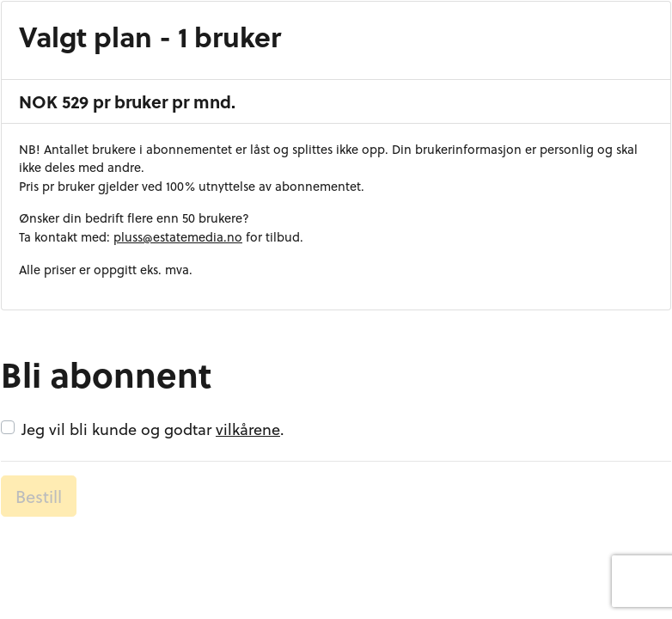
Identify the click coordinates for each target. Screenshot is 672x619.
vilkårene (248, 429)
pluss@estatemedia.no (178, 237)
